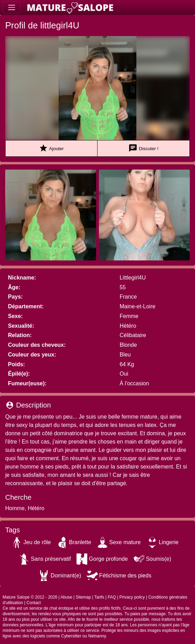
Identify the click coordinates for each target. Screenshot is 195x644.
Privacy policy (132, 597)
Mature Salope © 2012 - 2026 (30, 597)
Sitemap (83, 597)
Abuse (66, 597)
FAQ (112, 597)
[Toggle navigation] (12, 7)
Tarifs (99, 597)
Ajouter (51, 148)
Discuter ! (143, 148)
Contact (33, 603)
